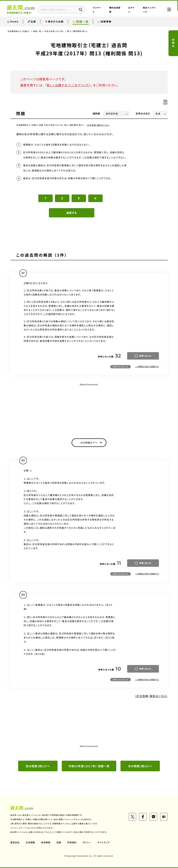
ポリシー (87, 843)
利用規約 (72, 843)
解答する (72, 213)
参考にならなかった (120, 367)
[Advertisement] (89, 408)
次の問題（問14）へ (140, 766)
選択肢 (97, 113)
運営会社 (15, 843)
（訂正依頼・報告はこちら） (98, 125)
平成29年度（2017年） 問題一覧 (89, 766)
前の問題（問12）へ (38, 766)
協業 (59, 843)
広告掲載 (30, 843)
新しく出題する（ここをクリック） (69, 85)
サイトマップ (104, 843)
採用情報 (46, 843)
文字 (143, 113)
